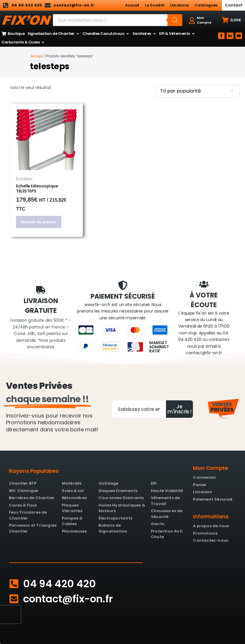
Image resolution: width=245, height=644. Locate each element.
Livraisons (179, 5)
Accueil (132, 5)
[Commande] (198, 91)
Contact (234, 5)
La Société (155, 5)
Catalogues (206, 5)
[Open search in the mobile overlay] (118, 20)
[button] (232, 20)
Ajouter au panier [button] (38, 222)
